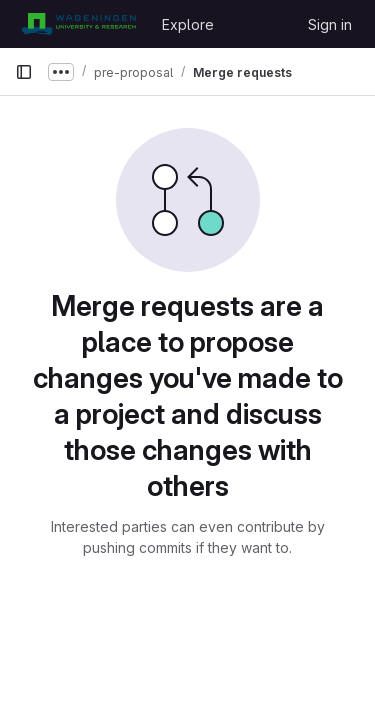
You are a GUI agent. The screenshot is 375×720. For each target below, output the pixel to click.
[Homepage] (78, 24)
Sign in (330, 24)
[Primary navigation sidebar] (24, 72)
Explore (188, 24)
